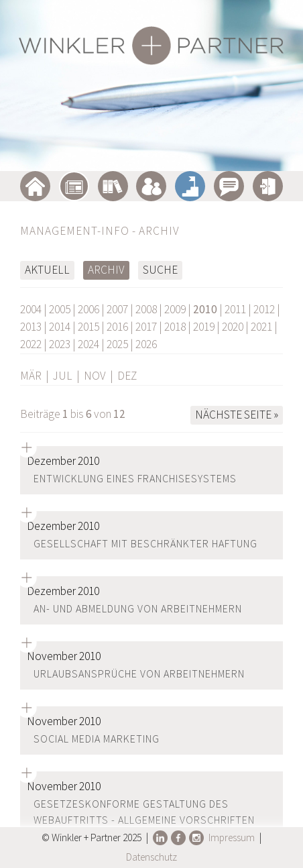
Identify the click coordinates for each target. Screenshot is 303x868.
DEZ (127, 376)
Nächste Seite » (237, 415)
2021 (261, 327)
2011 (235, 309)
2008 (146, 309)
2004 (31, 309)
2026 (146, 344)
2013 (31, 327)
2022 (31, 344)
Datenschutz (151, 857)
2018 (175, 327)
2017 (146, 327)
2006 (88, 309)
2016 (117, 327)
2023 (60, 344)
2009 (175, 309)
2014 (60, 327)
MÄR (31, 376)
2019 (204, 327)
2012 (264, 309)
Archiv (106, 270)
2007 (117, 309)
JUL (63, 376)
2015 (88, 327)
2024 (88, 344)
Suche (160, 270)
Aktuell (47, 270)
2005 (60, 309)
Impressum (232, 837)
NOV (95, 376)
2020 (233, 327)
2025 (117, 344)
